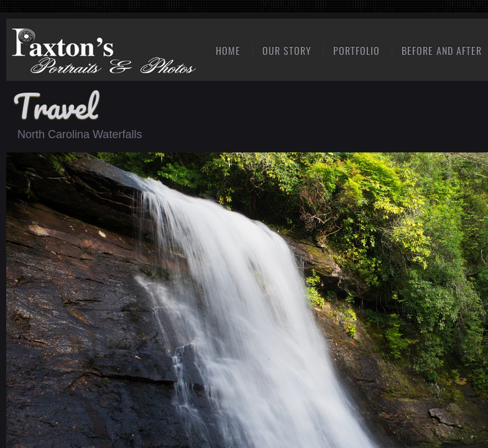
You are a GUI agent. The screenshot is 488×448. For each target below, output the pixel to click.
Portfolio (357, 50)
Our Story (287, 50)
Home (228, 50)
